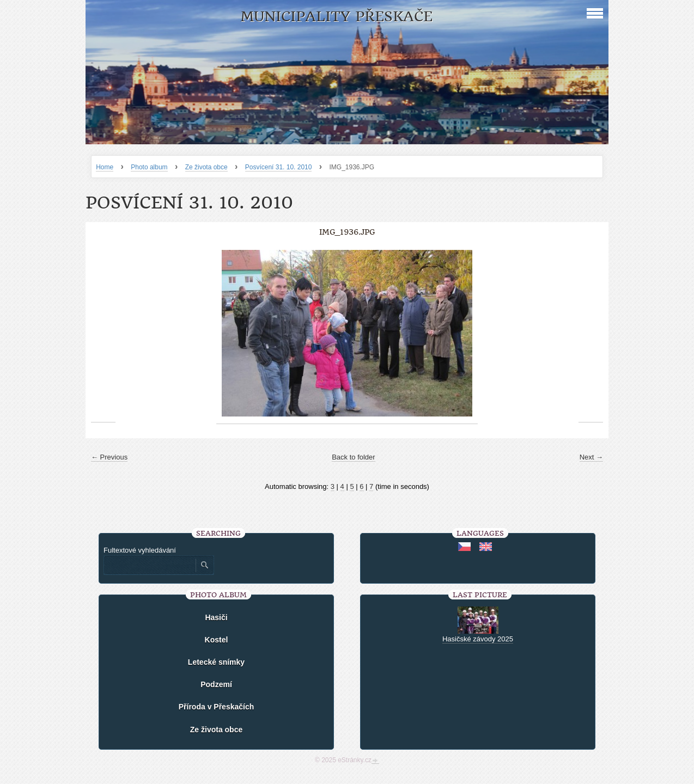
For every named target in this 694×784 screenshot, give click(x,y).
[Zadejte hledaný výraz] (149, 565)
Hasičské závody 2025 (478, 639)
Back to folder (354, 457)
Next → (591, 457)
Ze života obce (206, 167)
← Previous (109, 457)
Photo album (149, 167)
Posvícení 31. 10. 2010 (279, 167)
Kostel (217, 640)
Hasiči (216, 617)
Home (105, 167)
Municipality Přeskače (336, 17)
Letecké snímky (216, 662)
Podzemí (216, 684)
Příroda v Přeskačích (217, 707)
